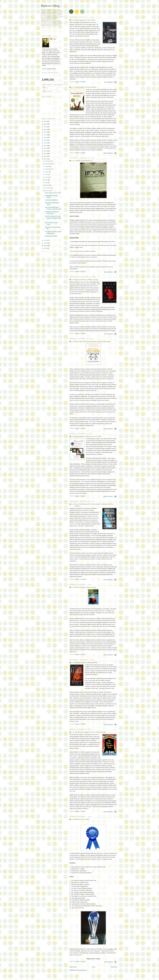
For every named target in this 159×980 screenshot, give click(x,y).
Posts (46, 88)
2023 (45, 130)
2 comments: (110, 334)
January (48, 191)
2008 (45, 248)
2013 (45, 156)
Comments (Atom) (82, 970)
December (48, 161)
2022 (45, 132)
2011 (45, 240)
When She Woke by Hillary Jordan (86, 280)
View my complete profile (49, 69)
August (47, 172)
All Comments (48, 91)
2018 (45, 143)
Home (94, 967)
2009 (45, 246)
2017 (45, 146)
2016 (45, 148)
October (48, 166)
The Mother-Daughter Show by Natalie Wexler (90, 732)
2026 (45, 121)
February (48, 188)
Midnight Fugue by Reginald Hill (86, 662)
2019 (45, 140)
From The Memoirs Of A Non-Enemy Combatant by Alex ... (53, 218)
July (47, 174)
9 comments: (110, 272)
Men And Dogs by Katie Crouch (85, 587)
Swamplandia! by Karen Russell (85, 87)
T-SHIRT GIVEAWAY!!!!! (83, 161)
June (47, 177)
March (47, 185)
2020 (45, 138)
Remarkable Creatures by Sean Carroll (88, 436)
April (47, 183)
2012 (45, 159)
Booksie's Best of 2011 (82, 819)
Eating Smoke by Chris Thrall (85, 20)
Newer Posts (73, 967)
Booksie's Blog (50, 6)
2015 (45, 151)
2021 (45, 135)
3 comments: (110, 82)
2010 (45, 243)
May (47, 180)
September (48, 169)
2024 (45, 127)
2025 (45, 124)
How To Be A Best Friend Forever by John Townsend (92, 341)
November (48, 164)
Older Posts (114, 967)
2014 (45, 154)
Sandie (54, 39)
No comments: (109, 153)
